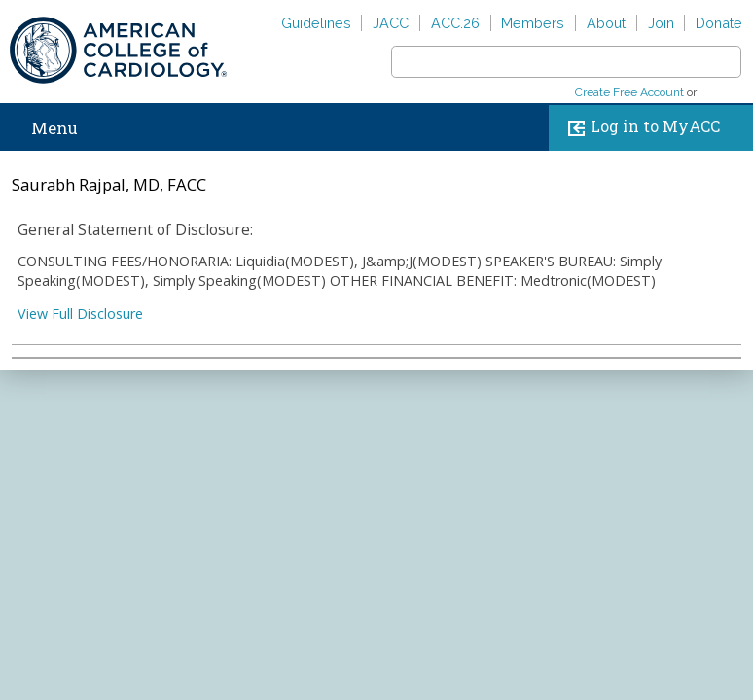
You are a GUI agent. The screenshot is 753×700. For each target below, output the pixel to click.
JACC (391, 23)
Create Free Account (629, 92)
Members (533, 23)
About (606, 23)
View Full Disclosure (80, 314)
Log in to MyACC (640, 128)
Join (661, 23)
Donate (719, 23)
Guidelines (316, 23)
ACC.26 (455, 23)
